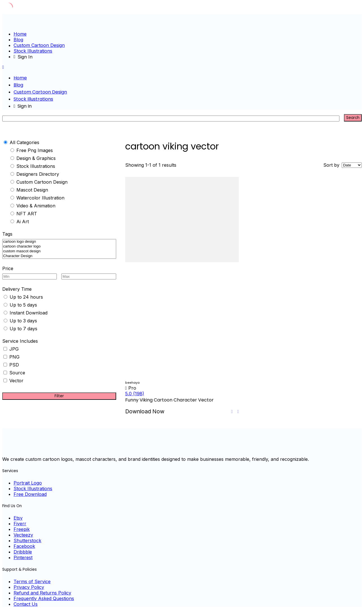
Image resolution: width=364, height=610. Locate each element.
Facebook (24, 546)
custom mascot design (59, 251)
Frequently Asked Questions (44, 598)
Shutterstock (27, 540)
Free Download (30, 494)
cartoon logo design (59, 242)
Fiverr (20, 524)
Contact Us (26, 604)
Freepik (22, 529)
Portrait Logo (28, 483)
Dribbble (23, 552)
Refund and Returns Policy (42, 593)
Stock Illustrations (33, 51)
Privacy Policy (29, 587)
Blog (18, 40)
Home (20, 34)
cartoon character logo (59, 247)
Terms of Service (32, 581)
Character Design (59, 256)
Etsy (18, 518)
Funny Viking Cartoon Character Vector (169, 400)
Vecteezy (23, 535)
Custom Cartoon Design (39, 45)
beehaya (132, 383)
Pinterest (23, 557)
